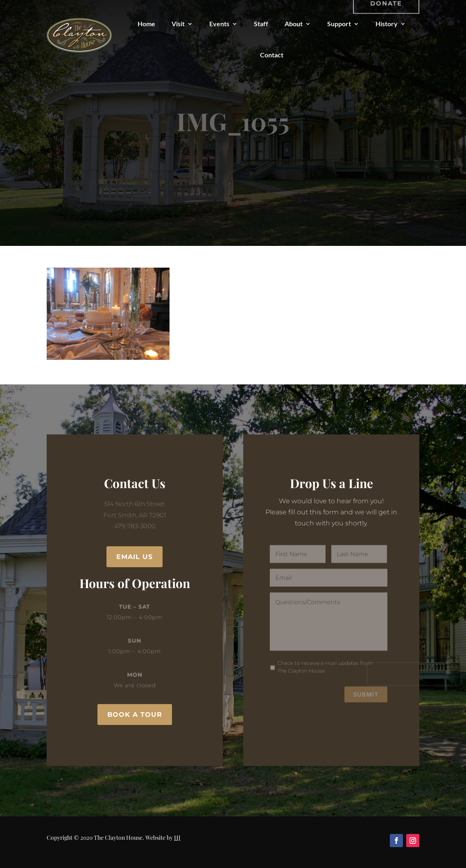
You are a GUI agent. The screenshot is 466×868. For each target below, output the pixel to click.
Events (219, 24)
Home (146, 24)
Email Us (135, 557)
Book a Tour (135, 715)
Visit (178, 24)
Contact (272, 55)
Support (339, 24)
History (387, 24)
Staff (261, 24)
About (294, 24)
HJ (177, 837)
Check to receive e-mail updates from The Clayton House (325, 663)
